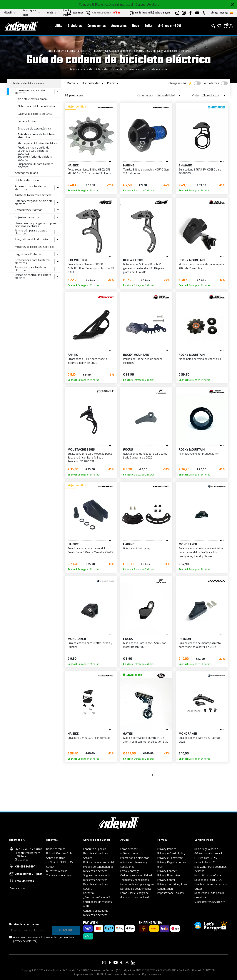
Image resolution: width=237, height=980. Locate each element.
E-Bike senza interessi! (208, 854)
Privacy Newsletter (169, 876)
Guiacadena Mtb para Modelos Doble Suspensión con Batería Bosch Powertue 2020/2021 (90, 458)
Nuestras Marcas (57, 871)
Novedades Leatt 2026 (208, 880)
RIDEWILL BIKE (78, 260)
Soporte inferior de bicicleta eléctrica (35, 158)
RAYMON (185, 639)
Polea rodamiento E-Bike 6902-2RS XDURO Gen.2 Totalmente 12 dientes (90, 172)
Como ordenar (129, 849)
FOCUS (128, 450)
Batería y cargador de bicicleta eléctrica (34, 203)
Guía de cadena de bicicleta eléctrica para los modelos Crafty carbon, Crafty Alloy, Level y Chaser (201, 552)
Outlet (198, 889)
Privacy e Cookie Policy (171, 854)
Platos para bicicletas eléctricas (37, 143)
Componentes (97, 26)
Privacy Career (166, 880)
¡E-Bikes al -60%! (170, 26)
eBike (59, 26)
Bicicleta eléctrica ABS (29, 180)
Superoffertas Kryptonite (210, 902)
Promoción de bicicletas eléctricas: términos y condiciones (135, 862)
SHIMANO (185, 165)
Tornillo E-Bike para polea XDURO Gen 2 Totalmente (146, 172)
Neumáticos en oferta (208, 876)
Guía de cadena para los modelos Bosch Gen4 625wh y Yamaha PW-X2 (90, 550)
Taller (148, 26)
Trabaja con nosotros (59, 876)
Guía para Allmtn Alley (137, 549)
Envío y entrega (130, 871)
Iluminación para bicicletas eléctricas (31, 232)
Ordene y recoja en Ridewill (137, 876)
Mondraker (188, 544)
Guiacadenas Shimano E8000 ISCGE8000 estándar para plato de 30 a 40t (91, 268)
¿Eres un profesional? (97, 898)
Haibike (73, 165)
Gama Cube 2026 (205, 862)
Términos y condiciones (135, 880)
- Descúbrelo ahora (147, 5)
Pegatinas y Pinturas (28, 254)
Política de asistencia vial (99, 862)
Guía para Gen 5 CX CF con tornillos (89, 738)
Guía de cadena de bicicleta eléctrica (169, 51)
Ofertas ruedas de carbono (211, 884)
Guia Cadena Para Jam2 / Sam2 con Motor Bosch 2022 (145, 645)
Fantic (73, 355)
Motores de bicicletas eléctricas (35, 247)
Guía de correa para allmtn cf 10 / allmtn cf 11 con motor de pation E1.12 (146, 740)
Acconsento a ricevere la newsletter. (44, 939)
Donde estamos (56, 849)
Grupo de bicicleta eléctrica (34, 129)
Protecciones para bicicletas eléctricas (32, 262)
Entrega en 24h (177, 83)
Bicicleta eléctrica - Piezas (85, 51)
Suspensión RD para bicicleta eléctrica (35, 166)
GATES (128, 734)
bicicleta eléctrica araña (32, 99)
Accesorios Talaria (26, 173)
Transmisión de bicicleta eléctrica (124, 51)
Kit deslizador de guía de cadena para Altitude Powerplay (201, 266)
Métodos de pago (131, 854)
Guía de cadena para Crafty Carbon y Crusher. (90, 645)
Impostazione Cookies (171, 893)
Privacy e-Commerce (170, 858)
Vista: (196, 95)
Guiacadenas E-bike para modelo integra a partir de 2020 (87, 361)
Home (49, 51)
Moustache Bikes (81, 450)
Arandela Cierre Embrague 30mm (199, 454)
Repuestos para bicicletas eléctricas (31, 269)
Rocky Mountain (192, 260)
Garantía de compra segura (137, 884)
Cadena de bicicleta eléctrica (35, 114)
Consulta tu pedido (95, 849)
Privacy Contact (167, 871)
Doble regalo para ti (206, 849)
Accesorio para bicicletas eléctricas (30, 188)
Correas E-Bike (27, 121)
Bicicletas (75, 26)
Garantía (89, 893)
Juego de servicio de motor (32, 239)
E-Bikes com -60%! (206, 858)
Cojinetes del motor (27, 217)
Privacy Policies (167, 849)
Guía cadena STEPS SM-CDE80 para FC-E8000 (200, 172)
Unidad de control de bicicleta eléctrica (33, 276)
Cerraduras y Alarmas (29, 210)
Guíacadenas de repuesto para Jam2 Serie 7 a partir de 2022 (145, 456)
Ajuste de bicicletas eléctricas (33, 195)
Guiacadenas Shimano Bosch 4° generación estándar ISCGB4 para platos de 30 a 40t (143, 268)
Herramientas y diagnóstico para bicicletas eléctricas (35, 225)
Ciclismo (61, 51)
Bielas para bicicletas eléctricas (37, 106)
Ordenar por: (146, 95)
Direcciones (22, 860)
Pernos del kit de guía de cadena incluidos (143, 361)
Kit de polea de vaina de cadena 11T (200, 359)
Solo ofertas (211, 83)
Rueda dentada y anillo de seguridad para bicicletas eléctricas (33, 151)
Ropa (136, 26)
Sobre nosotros (56, 858)
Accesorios (119, 26)
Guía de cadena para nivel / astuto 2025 (200, 740)
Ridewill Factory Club (59, 854)
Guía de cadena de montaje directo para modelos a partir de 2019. (200, 645)
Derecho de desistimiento (136, 889)
